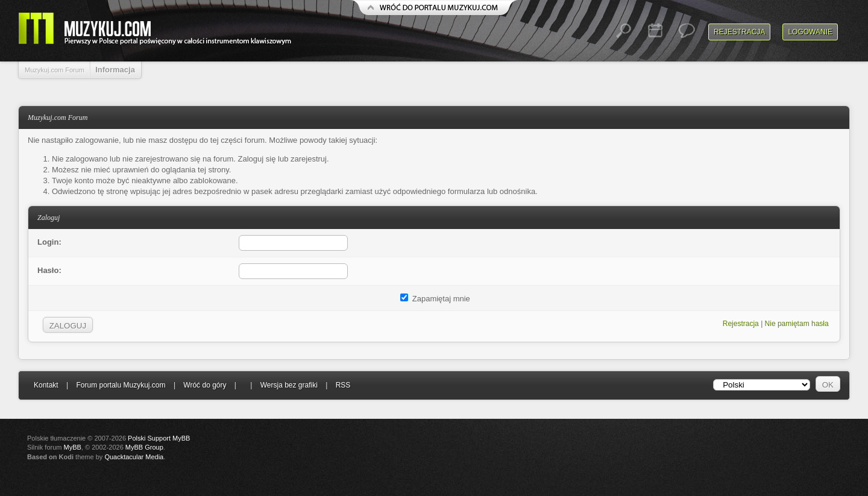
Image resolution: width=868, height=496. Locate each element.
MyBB (73, 447)
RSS (343, 385)
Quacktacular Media (134, 457)
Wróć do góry (205, 385)
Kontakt (46, 385)
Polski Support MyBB (159, 438)
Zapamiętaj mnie (435, 299)
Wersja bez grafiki (289, 385)
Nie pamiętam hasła (797, 324)
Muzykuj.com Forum (55, 70)
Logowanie (810, 32)
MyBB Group (144, 447)
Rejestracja (739, 32)
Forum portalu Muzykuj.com (121, 385)
